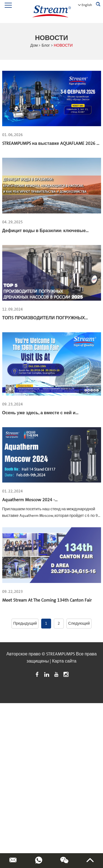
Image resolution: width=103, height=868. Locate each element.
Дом (34, 46)
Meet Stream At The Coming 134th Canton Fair (47, 600)
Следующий (79, 624)
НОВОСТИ (63, 46)
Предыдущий (25, 624)
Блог (46, 46)
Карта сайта (64, 661)
